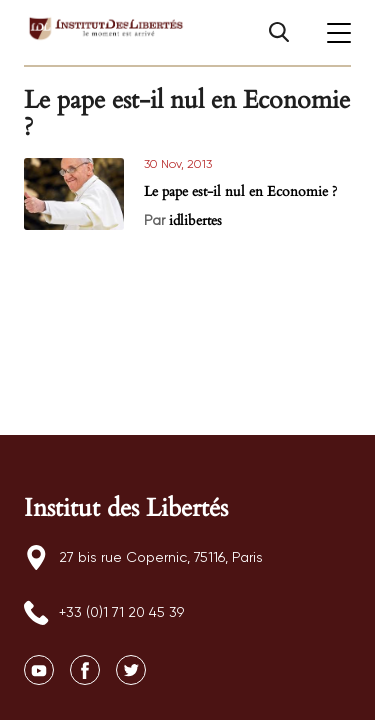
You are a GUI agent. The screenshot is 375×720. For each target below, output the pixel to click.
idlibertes (195, 220)
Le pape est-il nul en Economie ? (240, 191)
